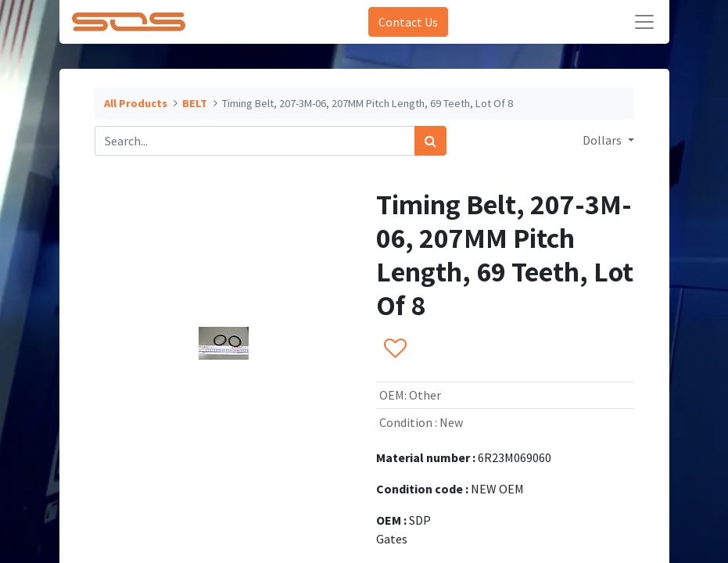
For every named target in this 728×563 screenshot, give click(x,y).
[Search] (430, 141)
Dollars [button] (603, 140)
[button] (394, 349)
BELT (195, 103)
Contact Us (408, 22)
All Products (136, 103)
